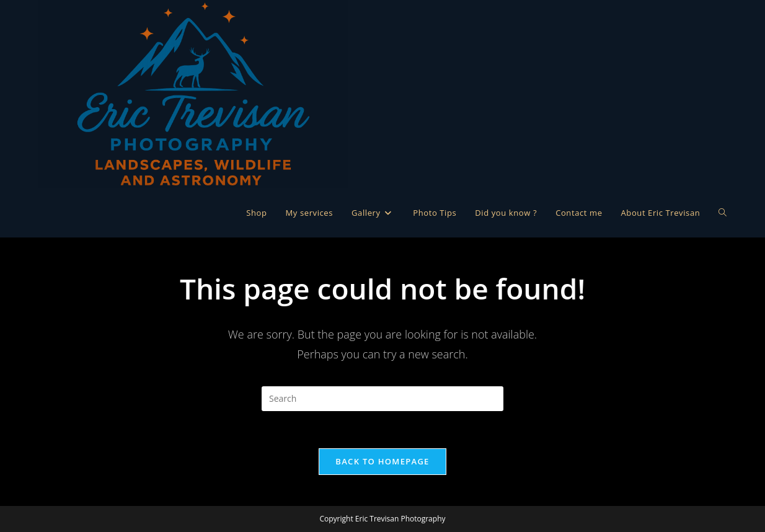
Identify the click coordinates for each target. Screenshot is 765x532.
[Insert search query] (382, 399)
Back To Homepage (382, 461)
